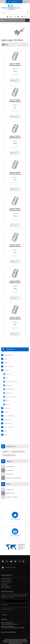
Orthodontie (7, 470)
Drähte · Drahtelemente (9, 416)
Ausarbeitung (7, 408)
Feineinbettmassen (10, 389)
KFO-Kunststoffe (8, 423)
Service (5, 435)
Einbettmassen (9, 385)
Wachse (8, 401)
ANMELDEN (14, 2)
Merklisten (4, 585)
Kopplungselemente (9, 455)
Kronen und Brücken (9, 366)
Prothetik (6, 412)
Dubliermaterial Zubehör (11, 397)
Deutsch (26, 2)
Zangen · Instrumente (9, 427)
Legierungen (9, 374)
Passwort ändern (6, 580)
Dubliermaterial (9, 393)
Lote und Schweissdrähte (12, 382)
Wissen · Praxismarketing (11, 478)
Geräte (5, 431)
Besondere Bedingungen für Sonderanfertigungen (15, 641)
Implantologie (8, 467)
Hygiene (6, 359)
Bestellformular (6, 588)
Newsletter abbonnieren (8, 632)
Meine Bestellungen (7, 582)
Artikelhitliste (5, 583)
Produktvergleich (6, 586)
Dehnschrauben (8, 420)
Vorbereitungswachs (18, 452)
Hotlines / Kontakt (9, 497)
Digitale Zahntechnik (8, 355)
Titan (7, 378)
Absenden (5, 615)
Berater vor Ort (8, 493)
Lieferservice (8, 490)
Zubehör (8, 404)
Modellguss (6, 370)
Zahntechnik (7, 474)
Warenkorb (25, 17)
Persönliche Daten (6, 578)
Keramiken (6, 363)
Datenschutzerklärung (14, 641)
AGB (21, 641)
